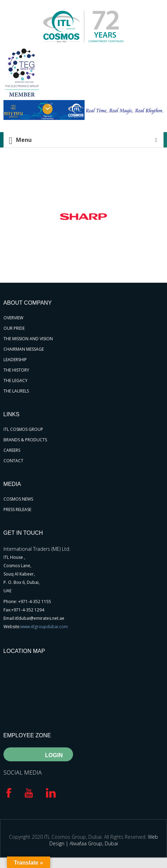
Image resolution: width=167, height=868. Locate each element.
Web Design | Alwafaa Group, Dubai (104, 840)
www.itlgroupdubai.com (44, 627)
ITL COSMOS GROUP (23, 429)
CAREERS (12, 450)
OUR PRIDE (14, 328)
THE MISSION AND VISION (28, 339)
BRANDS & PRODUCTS (25, 440)
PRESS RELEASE (17, 509)
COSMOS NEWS (18, 499)
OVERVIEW (13, 318)
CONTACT (13, 461)
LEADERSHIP (15, 360)
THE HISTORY (16, 370)
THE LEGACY (15, 380)
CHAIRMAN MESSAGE (24, 349)
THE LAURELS (16, 391)
